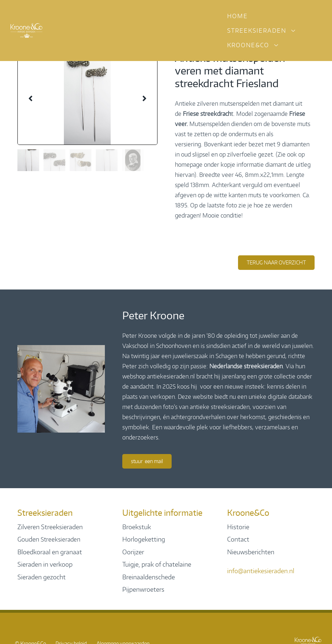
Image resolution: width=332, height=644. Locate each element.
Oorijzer (133, 552)
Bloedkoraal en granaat (50, 552)
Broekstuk (137, 527)
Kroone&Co (248, 45)
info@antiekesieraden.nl (261, 571)
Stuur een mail (147, 461)
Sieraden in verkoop (45, 564)
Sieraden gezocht (42, 577)
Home (237, 16)
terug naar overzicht (276, 262)
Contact (238, 539)
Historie (238, 527)
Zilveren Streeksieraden (50, 527)
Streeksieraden (257, 31)
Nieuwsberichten (251, 552)
